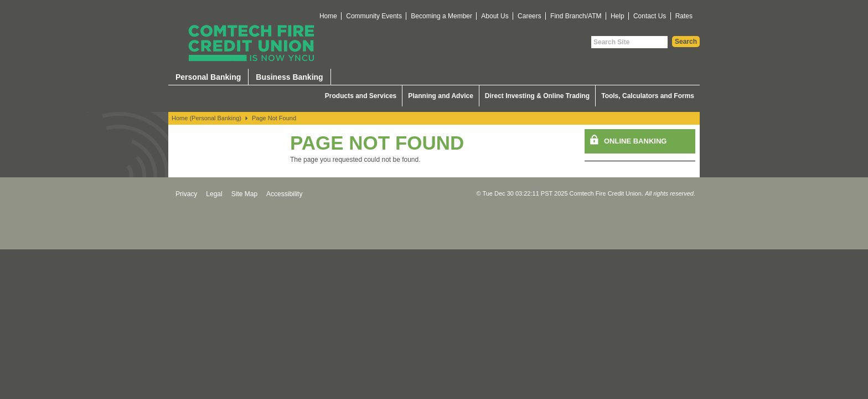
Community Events (374, 16)
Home (328, 16)
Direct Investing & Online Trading (537, 96)
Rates (684, 16)
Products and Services (361, 96)
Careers (529, 16)
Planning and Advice (441, 96)
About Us (495, 16)
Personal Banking (208, 77)
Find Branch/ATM (576, 16)
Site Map (244, 194)
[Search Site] (629, 42)
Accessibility (284, 194)
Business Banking (289, 77)
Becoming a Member (441, 16)
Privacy (186, 194)
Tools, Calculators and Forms (648, 96)
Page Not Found (274, 118)
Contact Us (650, 16)
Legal (214, 194)
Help (618, 16)
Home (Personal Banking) (206, 118)
